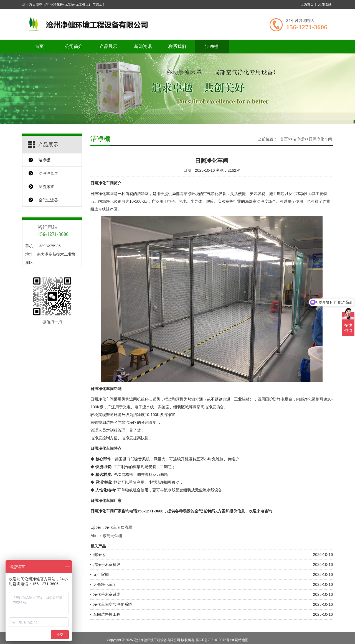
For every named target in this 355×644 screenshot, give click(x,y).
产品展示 (108, 46)
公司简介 (74, 46)
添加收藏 (325, 4)
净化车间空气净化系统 (113, 604)
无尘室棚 (101, 574)
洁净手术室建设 (107, 565)
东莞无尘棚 (112, 536)
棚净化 (99, 555)
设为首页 (307, 4)
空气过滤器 (48, 200)
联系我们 (177, 46)
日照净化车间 (320, 139)
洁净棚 (212, 46)
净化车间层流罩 (119, 527)
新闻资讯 (143, 46)
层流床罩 (46, 187)
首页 (39, 46)
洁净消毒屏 (48, 173)
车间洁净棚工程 (107, 614)
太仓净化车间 (105, 584)
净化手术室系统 (107, 594)
